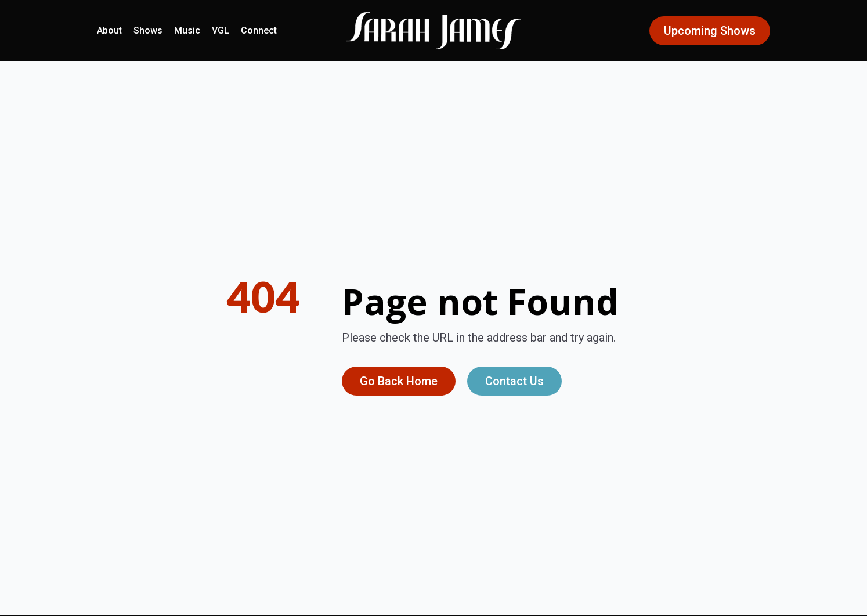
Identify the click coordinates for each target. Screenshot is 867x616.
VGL (221, 30)
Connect (259, 30)
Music (187, 30)
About (109, 30)
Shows (148, 30)
